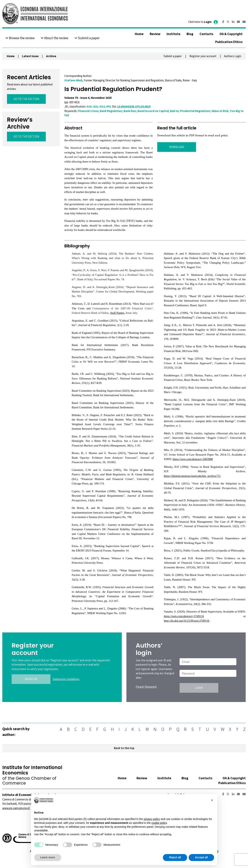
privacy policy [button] (152, 819)
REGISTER (31, 679)
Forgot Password (146, 687)
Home (139, 34)
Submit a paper (87, 38)
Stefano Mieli (73, 80)
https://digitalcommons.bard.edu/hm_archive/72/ (192, 476)
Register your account (203, 56)
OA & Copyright (231, 34)
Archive (51, 56)
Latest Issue (30, 56)
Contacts (206, 34)
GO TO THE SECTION (26, 99)
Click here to (203, 22)
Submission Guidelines (66, 679)
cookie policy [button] (159, 823)
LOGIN (199, 688)
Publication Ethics (229, 42)
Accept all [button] (201, 857)
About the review (54, 38)
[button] (212, 800)
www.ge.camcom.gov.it (16, 808)
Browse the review (20, 38)
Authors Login (233, 56)
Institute (173, 34)
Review (155, 34)
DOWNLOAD (177, 147)
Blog (190, 34)
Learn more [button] (48, 857)
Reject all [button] (175, 857)
